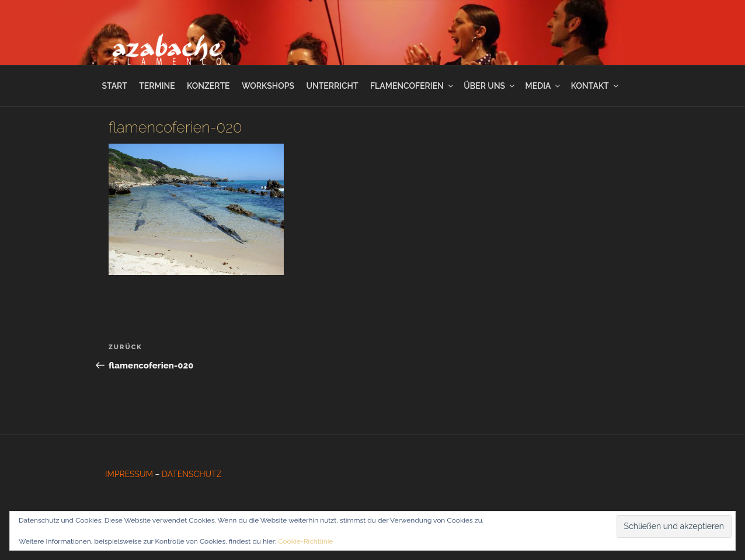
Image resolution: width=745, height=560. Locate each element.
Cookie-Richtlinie (305, 541)
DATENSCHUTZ (192, 474)
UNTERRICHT (332, 86)
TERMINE (157, 86)
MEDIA (544, 86)
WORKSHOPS (268, 86)
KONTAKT (596, 86)
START (114, 86)
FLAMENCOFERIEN (412, 86)
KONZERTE (208, 86)
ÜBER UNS (490, 86)
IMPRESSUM (129, 474)
